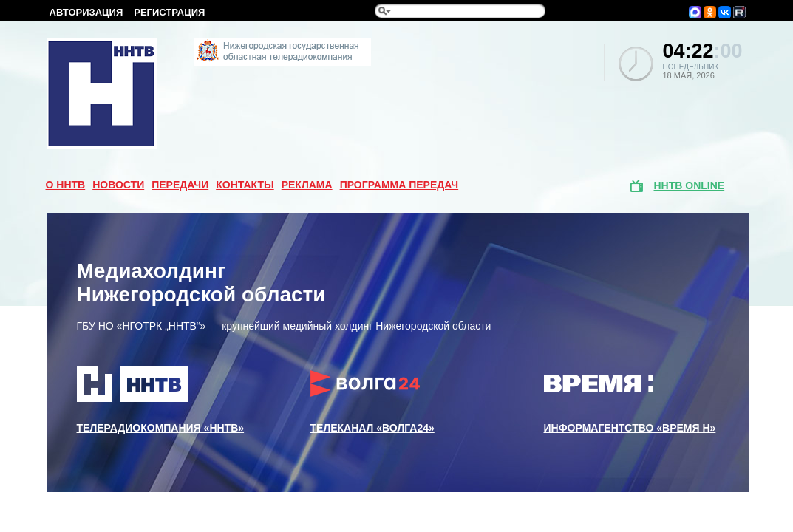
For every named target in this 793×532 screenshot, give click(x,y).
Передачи (180, 185)
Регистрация (169, 12)
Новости (118, 185)
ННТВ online (690, 185)
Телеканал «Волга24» (372, 400)
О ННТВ (66, 185)
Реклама (307, 185)
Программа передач (399, 185)
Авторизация (86, 12)
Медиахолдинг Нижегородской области (201, 283)
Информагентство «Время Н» (630, 400)
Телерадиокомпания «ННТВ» (161, 400)
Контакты (245, 185)
